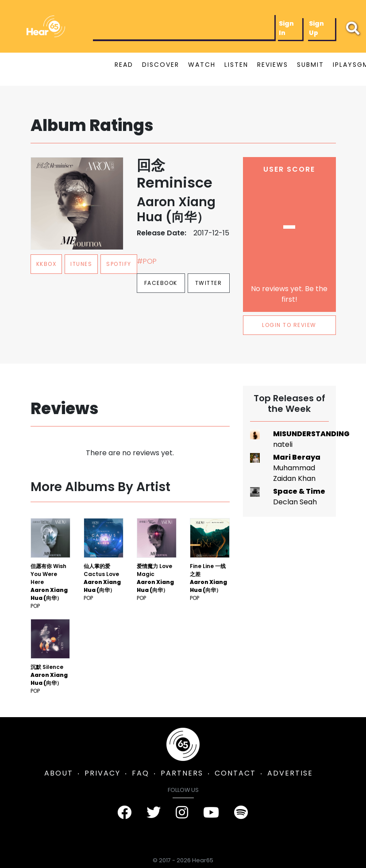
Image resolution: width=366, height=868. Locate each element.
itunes (81, 264)
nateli (283, 444)
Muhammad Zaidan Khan (294, 473)
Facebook (161, 283)
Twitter (209, 283)
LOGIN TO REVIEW (289, 325)
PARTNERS (182, 773)
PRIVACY (102, 773)
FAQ (141, 773)
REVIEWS (273, 65)
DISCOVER (161, 65)
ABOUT (59, 773)
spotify (119, 264)
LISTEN (236, 65)
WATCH (202, 65)
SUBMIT (310, 65)
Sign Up (316, 28)
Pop (35, 606)
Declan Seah (295, 502)
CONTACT (235, 773)
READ (124, 65)
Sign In (286, 28)
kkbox (46, 264)
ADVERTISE (290, 773)
